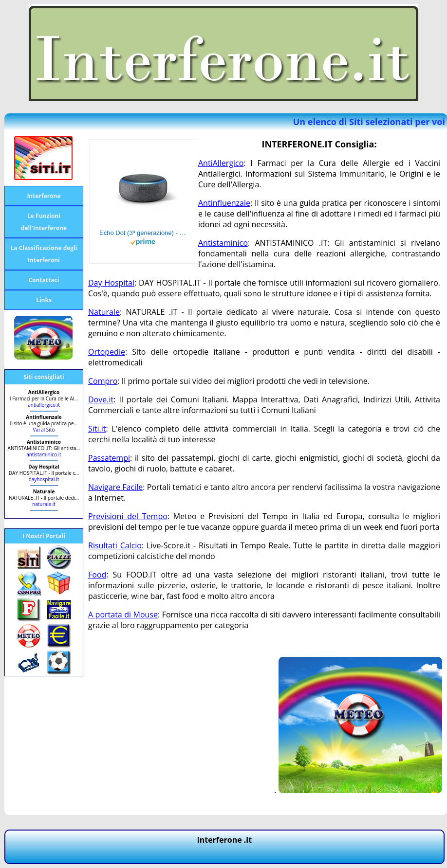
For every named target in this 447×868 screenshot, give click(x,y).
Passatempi (109, 458)
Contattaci (44, 280)
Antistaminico (223, 243)
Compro (103, 381)
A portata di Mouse (123, 615)
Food (97, 575)
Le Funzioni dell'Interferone (44, 222)
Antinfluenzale (224, 203)
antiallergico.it (44, 405)
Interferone (44, 196)
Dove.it (101, 399)
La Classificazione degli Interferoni (44, 254)
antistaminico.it (44, 454)
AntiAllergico (221, 163)
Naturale (104, 312)
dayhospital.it (44, 479)
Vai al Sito (44, 430)
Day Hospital (111, 283)
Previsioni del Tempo (128, 516)
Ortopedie (107, 352)
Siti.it (97, 429)
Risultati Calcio (115, 545)
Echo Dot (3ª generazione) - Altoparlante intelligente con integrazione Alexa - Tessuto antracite (143, 233)
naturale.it (44, 504)
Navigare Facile (115, 487)
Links (44, 300)
